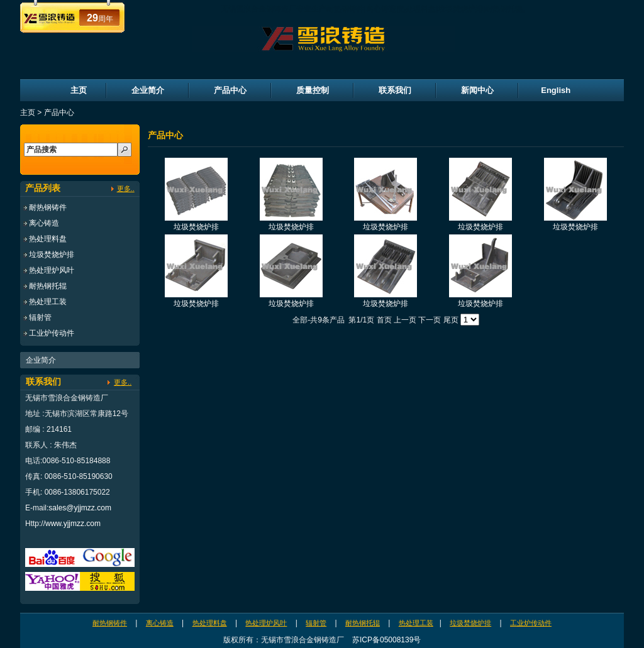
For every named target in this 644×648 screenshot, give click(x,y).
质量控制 (313, 90)
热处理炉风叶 (52, 270)
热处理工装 (48, 302)
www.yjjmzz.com (73, 524)
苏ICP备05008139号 (386, 640)
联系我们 (395, 90)
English (556, 90)
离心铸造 (44, 223)
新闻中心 (477, 90)
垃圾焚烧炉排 (52, 255)
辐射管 (40, 317)
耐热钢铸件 (48, 207)
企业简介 (148, 90)
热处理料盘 (48, 239)
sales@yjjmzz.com (80, 508)
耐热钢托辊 (48, 286)
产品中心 (230, 90)
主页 (79, 90)
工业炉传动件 (52, 333)
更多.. (126, 189)
